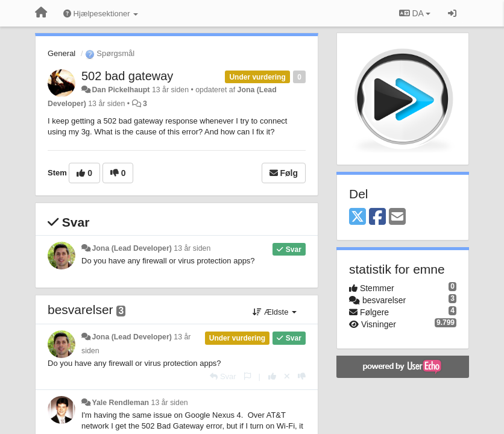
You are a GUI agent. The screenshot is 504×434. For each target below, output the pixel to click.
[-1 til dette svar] (302, 376)
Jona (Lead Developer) (131, 248)
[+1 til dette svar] (272, 376)
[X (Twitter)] (358, 217)
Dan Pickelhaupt (121, 90)
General (61, 53)
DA (415, 13)
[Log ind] (452, 13)
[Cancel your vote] (287, 376)
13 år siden (192, 248)
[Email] (397, 217)
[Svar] (223, 376)
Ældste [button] (275, 312)
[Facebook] (377, 217)
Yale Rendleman (120, 403)
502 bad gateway (127, 76)
